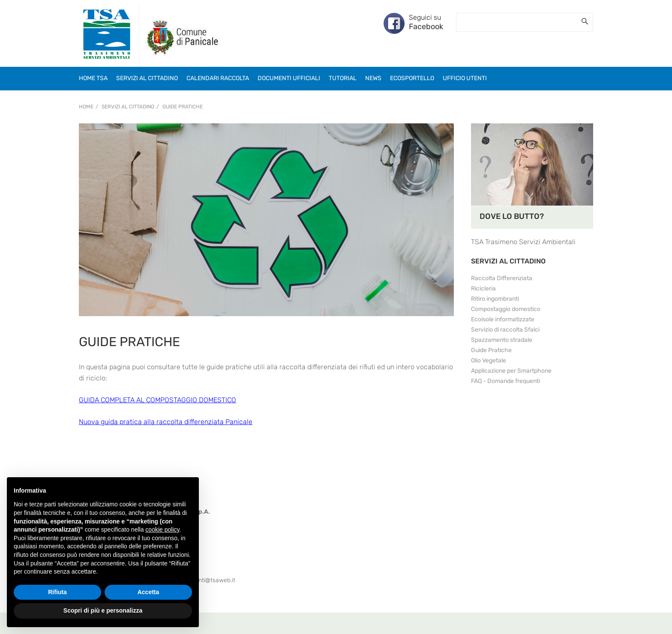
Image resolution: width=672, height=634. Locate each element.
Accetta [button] (148, 592)
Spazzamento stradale (502, 340)
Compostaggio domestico (506, 309)
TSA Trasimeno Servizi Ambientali (523, 242)
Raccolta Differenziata (502, 278)
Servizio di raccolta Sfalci (505, 330)
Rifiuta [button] (57, 592)
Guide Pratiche (183, 107)
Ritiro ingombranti (495, 299)
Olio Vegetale (489, 360)
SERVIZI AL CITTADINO (508, 261)
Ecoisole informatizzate (503, 319)
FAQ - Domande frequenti (505, 381)
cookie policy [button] (162, 529)
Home (86, 107)
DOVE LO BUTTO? (512, 216)
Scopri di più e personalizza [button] (103, 610)
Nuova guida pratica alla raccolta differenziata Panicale (166, 422)
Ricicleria (483, 289)
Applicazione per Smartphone (511, 371)
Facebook (426, 27)
